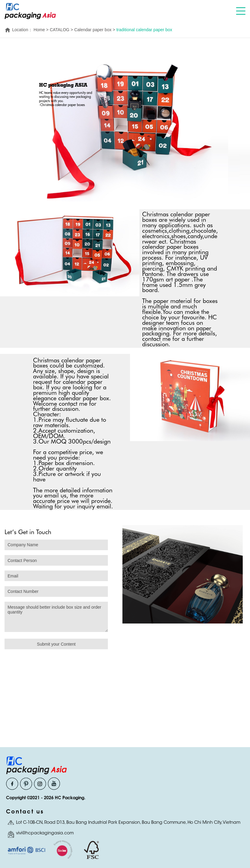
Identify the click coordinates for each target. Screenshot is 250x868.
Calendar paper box (93, 30)
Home (39, 30)
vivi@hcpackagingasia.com (45, 833)
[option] (183, 579)
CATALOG (60, 30)
